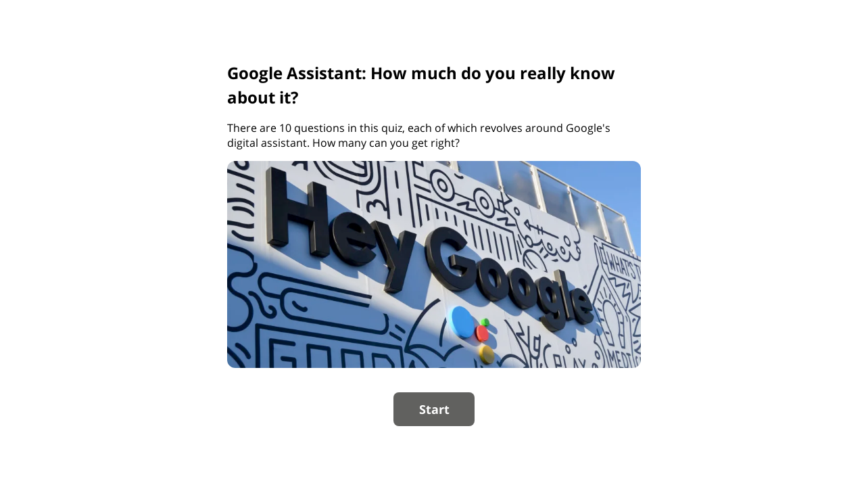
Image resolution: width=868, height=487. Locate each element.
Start (434, 409)
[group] (434, 244)
